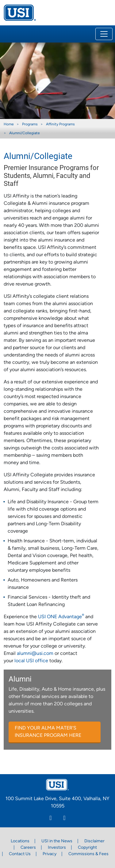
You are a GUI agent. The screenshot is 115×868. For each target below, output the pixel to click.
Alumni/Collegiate (25, 133)
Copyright (87, 848)
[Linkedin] (51, 819)
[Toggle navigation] (104, 34)
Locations (20, 841)
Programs (30, 124)
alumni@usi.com (35, 654)
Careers (28, 848)
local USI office (31, 661)
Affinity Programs (60, 124)
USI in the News (57, 841)
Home (9, 124)
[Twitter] (65, 819)
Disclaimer (94, 841)
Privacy (50, 854)
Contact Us (20, 854)
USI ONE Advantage (61, 617)
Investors (57, 848)
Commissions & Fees (88, 854)
